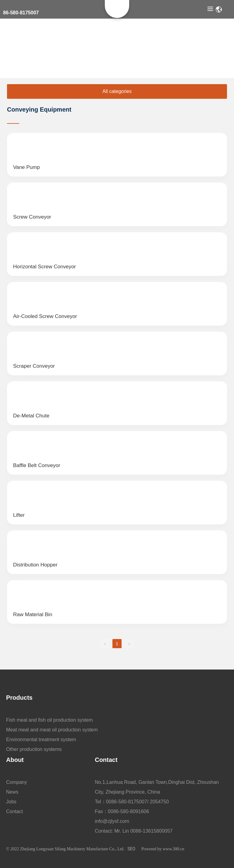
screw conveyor (32, 217)
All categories (117, 91)
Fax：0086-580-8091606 (122, 811)
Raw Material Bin (33, 614)
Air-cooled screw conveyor (45, 316)
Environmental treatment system (41, 739)
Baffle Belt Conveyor (37, 465)
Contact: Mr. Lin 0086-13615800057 (134, 831)
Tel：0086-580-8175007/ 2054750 (132, 802)
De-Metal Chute (31, 416)
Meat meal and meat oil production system (52, 730)
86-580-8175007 (21, 13)
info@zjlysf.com (112, 821)
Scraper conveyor (34, 366)
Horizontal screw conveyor (44, 267)
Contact (14, 811)
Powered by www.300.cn (163, 849)
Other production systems (34, 749)
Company (16, 782)
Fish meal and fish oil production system (50, 720)
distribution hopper (35, 565)
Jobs (11, 802)
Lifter (19, 515)
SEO (131, 849)
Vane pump (27, 167)
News (12, 792)
